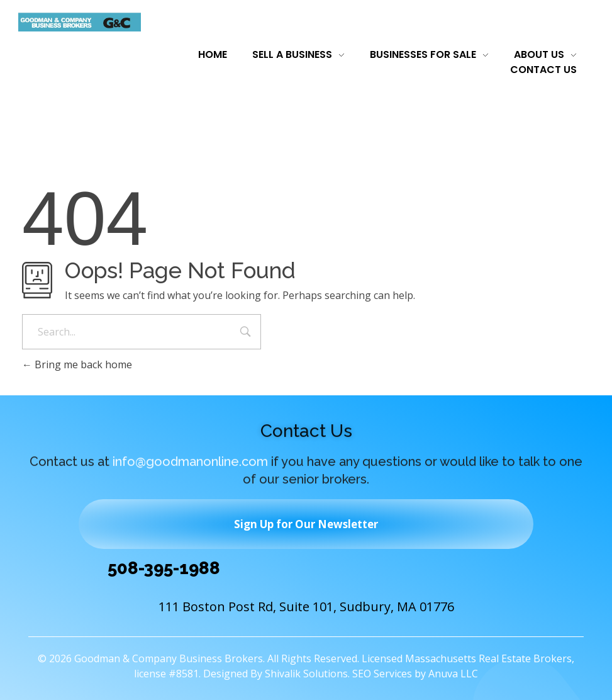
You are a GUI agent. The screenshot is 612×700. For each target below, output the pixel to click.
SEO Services (382, 674)
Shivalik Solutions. (307, 674)
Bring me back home (77, 364)
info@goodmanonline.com (190, 464)
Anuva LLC (453, 674)
